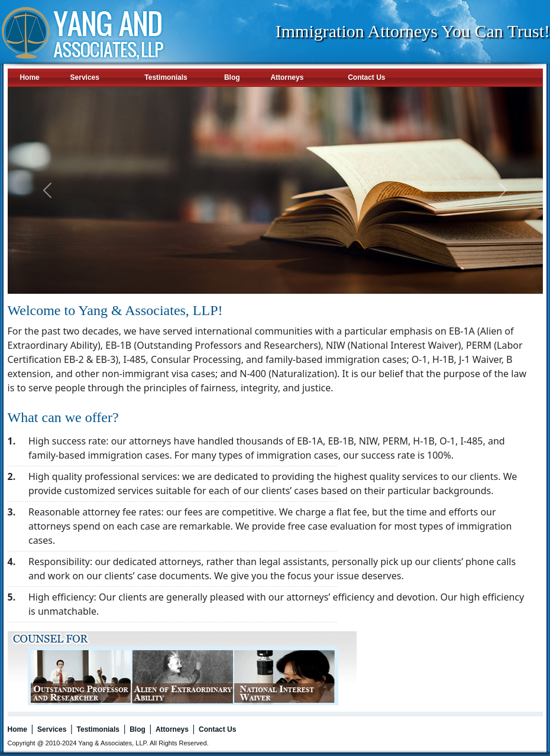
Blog (232, 77)
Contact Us (366, 77)
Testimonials (166, 77)
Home (29, 77)
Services (85, 77)
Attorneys (287, 77)
